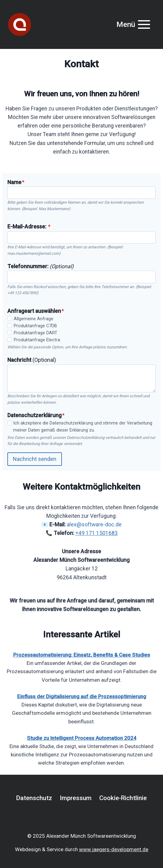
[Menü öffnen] (134, 24)
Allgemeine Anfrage (34, 319)
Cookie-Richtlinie (123, 798)
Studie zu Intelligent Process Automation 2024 (82, 738)
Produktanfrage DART (36, 333)
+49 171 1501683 (97, 533)
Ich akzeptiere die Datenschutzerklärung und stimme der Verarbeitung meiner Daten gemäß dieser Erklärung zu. (83, 427)
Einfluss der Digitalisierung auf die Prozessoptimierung (82, 696)
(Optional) (32, 360)
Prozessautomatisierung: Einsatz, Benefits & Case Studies (82, 655)
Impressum (76, 798)
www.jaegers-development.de (114, 849)
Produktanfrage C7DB (35, 326)
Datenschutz (34, 798)
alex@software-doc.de (94, 525)
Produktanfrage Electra (37, 340)
